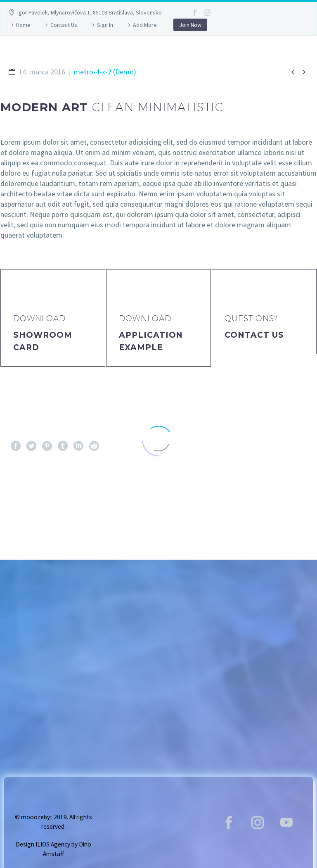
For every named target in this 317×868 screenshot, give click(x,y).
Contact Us (64, 25)
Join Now (190, 25)
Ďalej (291, 497)
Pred (25, 497)
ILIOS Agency (53, 844)
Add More (145, 25)
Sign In (105, 25)
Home (23, 25)
